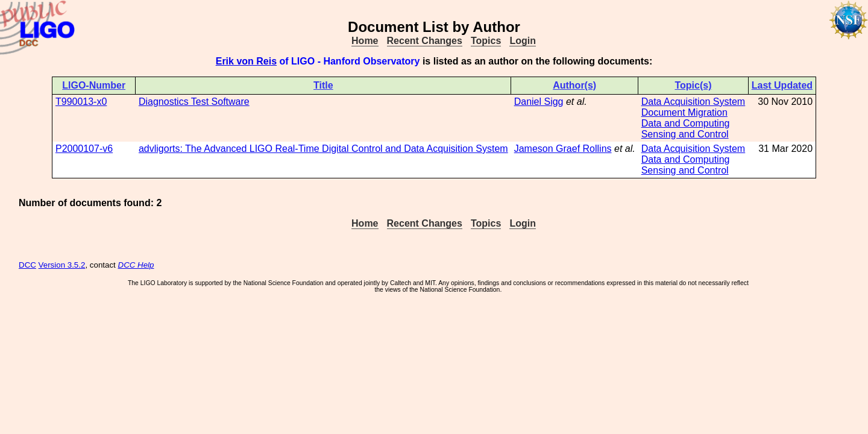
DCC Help (136, 265)
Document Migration (684, 112)
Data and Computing (686, 123)
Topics (486, 41)
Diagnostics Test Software (194, 102)
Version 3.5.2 (62, 265)
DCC (27, 265)
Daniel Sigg (539, 102)
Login (523, 41)
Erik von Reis (246, 61)
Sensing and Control (685, 134)
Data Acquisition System (693, 102)
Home (365, 41)
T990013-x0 (81, 102)
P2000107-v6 (84, 149)
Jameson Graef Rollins (563, 149)
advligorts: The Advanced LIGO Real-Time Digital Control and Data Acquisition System (323, 149)
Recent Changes (425, 41)
